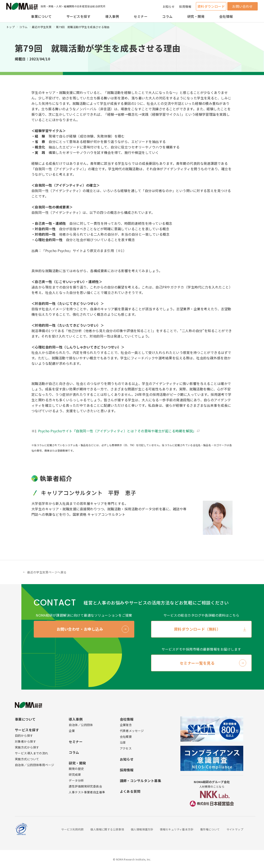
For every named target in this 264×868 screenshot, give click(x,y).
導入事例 (112, 16)
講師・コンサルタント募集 (141, 781)
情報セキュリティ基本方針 (177, 829)
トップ (10, 27)
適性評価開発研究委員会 (85, 786)
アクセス (126, 748)
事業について (41, 16)
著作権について (210, 829)
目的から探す (24, 735)
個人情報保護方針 (142, 829)
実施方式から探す (27, 747)
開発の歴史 (76, 769)
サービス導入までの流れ (32, 753)
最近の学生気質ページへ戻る (47, 572)
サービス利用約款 (72, 829)
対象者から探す (25, 741)
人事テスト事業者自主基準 (87, 792)
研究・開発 (196, 16)
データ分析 (76, 780)
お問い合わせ (243, 6)
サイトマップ (235, 829)
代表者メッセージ (132, 731)
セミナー (141, 16)
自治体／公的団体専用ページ (34, 765)
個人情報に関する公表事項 (107, 829)
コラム (167, 16)
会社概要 (126, 737)
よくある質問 (130, 791)
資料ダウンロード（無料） (197, 629)
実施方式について (27, 759)
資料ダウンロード (211, 6)
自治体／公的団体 (81, 725)
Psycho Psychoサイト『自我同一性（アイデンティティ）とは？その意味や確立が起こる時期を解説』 (117, 431)
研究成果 (75, 774)
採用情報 (185, 6)
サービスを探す (78, 16)
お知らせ (169, 6)
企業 (72, 731)
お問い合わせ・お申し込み (80, 629)
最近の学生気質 (42, 27)
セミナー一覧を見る (197, 663)
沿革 (123, 742)
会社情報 (226, 16)
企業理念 (126, 725)
